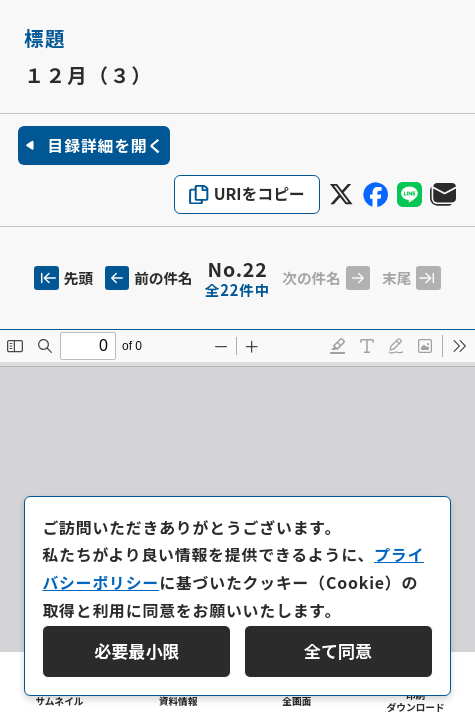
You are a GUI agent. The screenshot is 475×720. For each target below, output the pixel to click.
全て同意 (338, 650)
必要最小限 (136, 650)
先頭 (63, 278)
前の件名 (149, 278)
